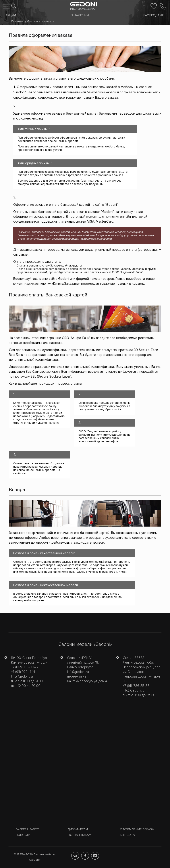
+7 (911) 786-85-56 (136, 686)
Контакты (127, 835)
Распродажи (154, 15)
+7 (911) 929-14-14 (23, 672)
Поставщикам (79, 835)
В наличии (80, 15)
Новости (23, 835)
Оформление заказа (137, 829)
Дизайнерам (78, 829)
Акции (11, 15)
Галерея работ (27, 829)
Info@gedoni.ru (22, 676)
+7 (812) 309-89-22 (25, 667)
